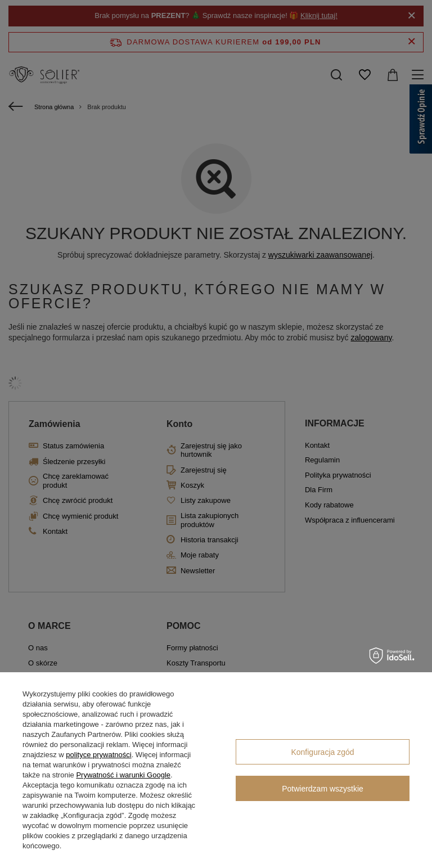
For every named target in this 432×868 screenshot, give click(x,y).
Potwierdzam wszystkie (323, 789)
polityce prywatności (98, 755)
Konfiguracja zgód (322, 752)
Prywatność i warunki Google (123, 775)
